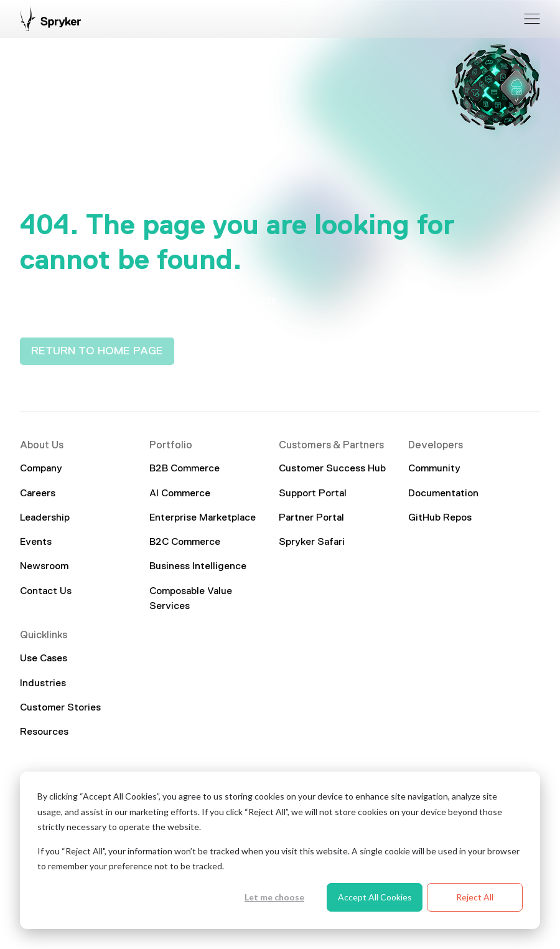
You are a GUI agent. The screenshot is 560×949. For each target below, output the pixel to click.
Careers (38, 494)
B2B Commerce (184, 469)
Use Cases (44, 659)
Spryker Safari (312, 542)
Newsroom (44, 567)
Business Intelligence (198, 567)
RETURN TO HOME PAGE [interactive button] (97, 351)
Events (36, 542)
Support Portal (313, 494)
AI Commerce (180, 494)
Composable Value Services (191, 599)
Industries (43, 684)
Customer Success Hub (332, 469)
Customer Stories (60, 708)
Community (434, 469)
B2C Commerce (185, 542)
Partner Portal (311, 518)
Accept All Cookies (375, 897)
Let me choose (274, 897)
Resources (44, 732)
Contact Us (46, 592)
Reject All (475, 897)
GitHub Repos (440, 518)
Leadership (45, 518)
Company (41, 469)
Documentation (443, 494)
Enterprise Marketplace (203, 518)
